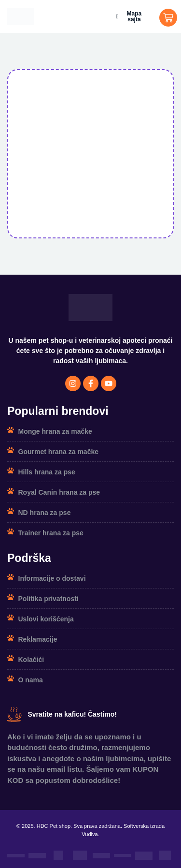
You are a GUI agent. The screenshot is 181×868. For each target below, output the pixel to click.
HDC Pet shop (54, 826)
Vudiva (90, 834)
